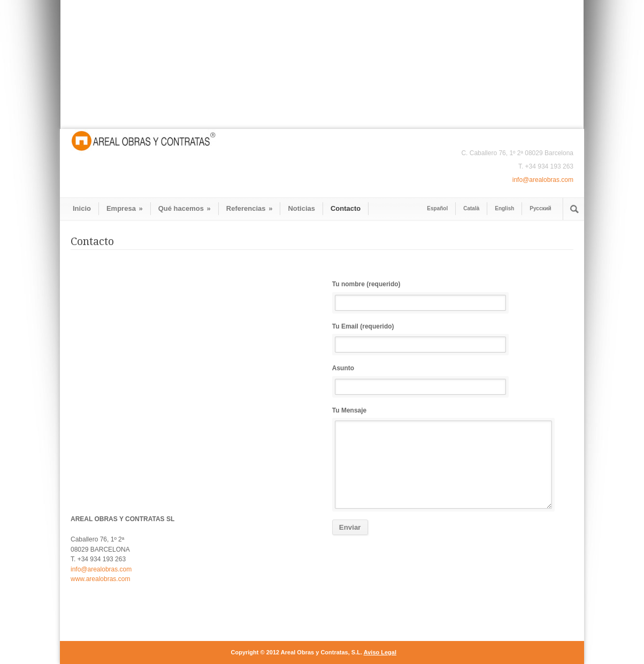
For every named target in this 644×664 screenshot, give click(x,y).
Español (437, 208)
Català (471, 208)
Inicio (82, 208)
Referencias (250, 208)
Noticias (301, 208)
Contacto (346, 208)
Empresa (125, 208)
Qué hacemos (185, 208)
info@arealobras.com (543, 180)
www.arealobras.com (101, 579)
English (504, 208)
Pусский (540, 208)
